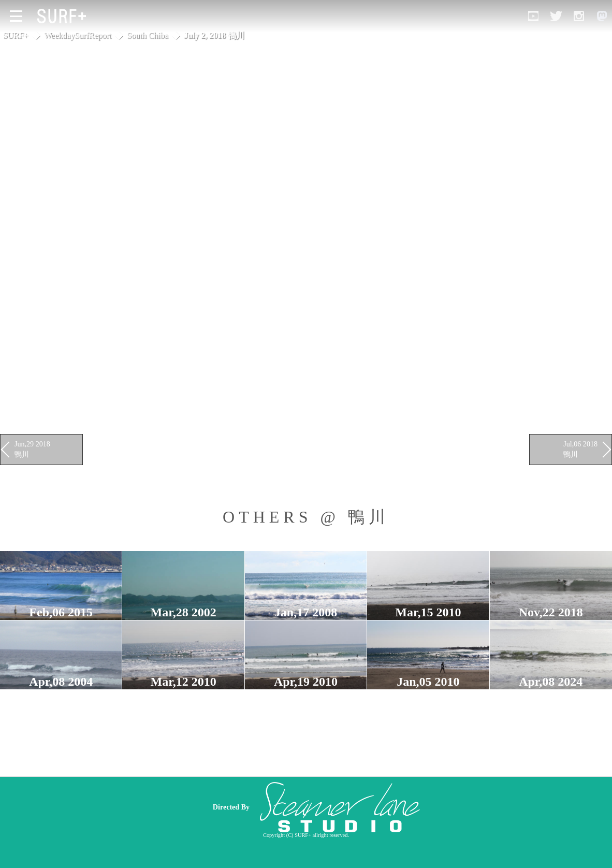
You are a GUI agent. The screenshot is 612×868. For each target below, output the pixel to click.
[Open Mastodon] (602, 16)
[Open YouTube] (533, 16)
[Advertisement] (381, 807)
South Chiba (148, 35)
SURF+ (16, 35)
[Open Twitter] (556, 16)
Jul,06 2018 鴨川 (580, 449)
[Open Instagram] (579, 16)
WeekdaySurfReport (78, 35)
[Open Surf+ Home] (64, 16)
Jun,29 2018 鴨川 (32, 449)
